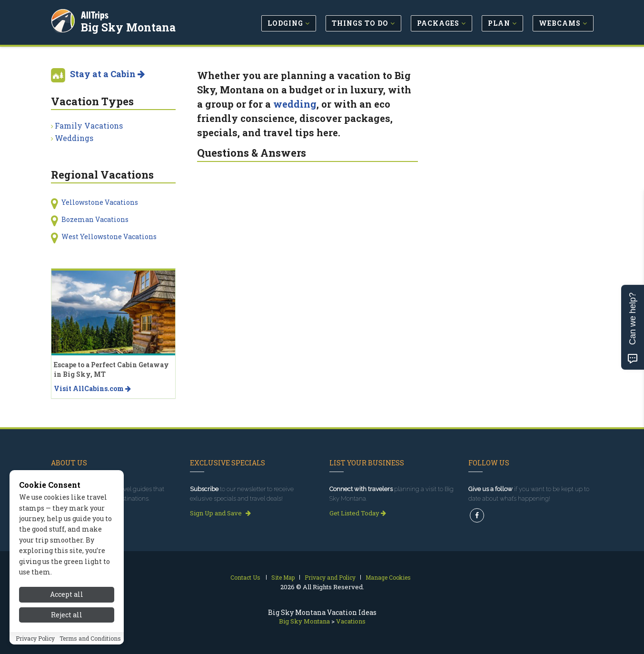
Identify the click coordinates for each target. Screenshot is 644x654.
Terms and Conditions (90, 639)
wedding (295, 104)
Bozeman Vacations (95, 219)
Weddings (74, 138)
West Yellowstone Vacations (109, 236)
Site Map (283, 577)
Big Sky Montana (130, 26)
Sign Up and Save (220, 513)
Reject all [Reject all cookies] (67, 615)
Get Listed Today (358, 513)
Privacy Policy (35, 639)
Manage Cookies (388, 577)
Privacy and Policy (330, 577)
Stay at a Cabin (107, 74)
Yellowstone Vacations (100, 202)
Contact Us (245, 577)
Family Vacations (89, 126)
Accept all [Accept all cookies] (67, 595)
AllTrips (96, 14)
